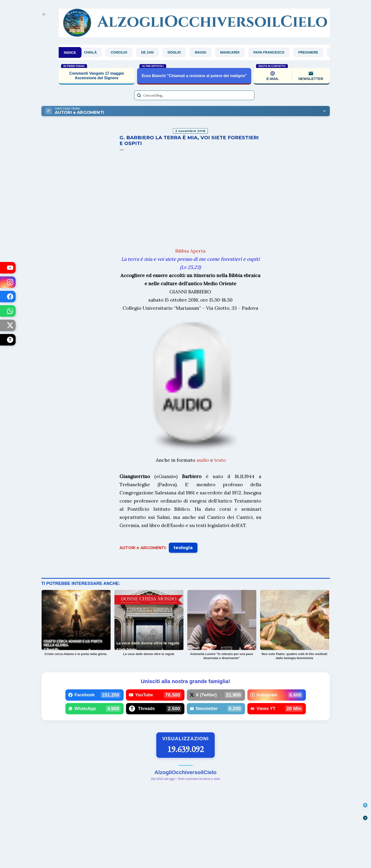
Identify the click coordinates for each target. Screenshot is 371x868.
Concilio (124, 52)
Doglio (179, 52)
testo (220, 460)
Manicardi (235, 52)
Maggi (205, 52)
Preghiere (313, 52)
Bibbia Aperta (190, 251)
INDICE (70, 52)
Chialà (95, 52)
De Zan (152, 52)
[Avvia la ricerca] (139, 95)
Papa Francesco (274, 52)
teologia (183, 548)
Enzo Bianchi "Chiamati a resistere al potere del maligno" (194, 76)
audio (203, 460)
